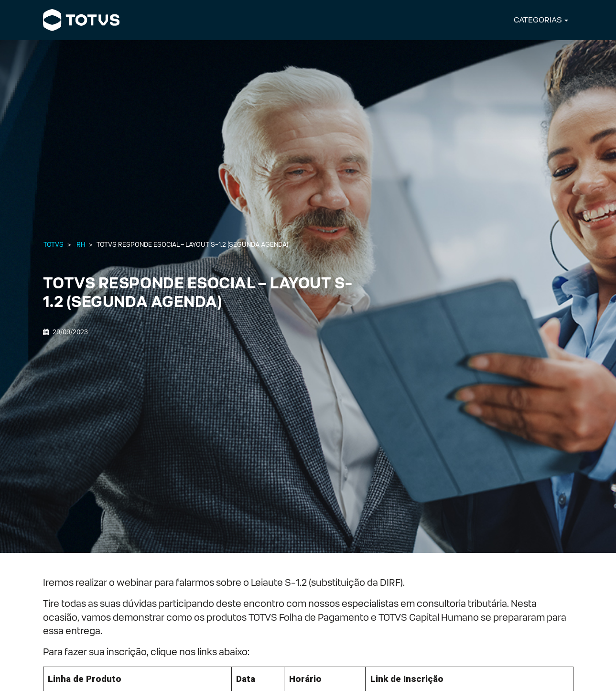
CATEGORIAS (538, 20)
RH (81, 245)
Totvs (54, 245)
